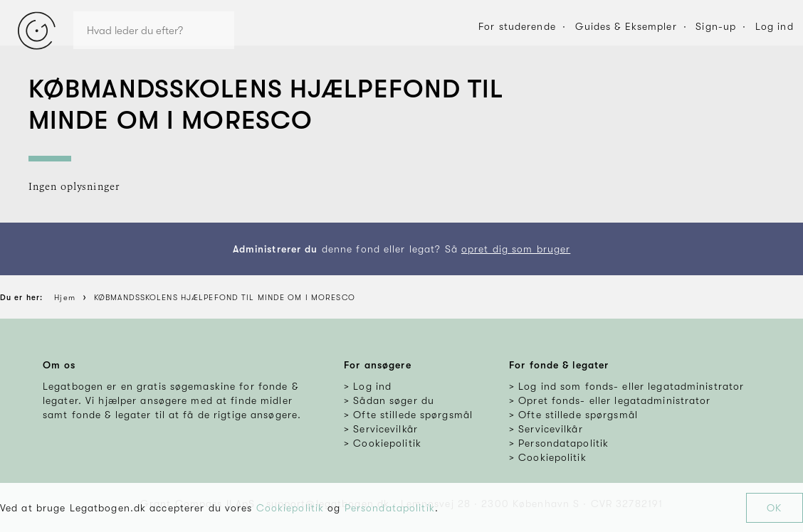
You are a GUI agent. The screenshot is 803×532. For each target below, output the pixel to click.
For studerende (517, 26)
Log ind (775, 26)
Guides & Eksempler (626, 26)
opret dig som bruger (516, 249)
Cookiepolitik (290, 508)
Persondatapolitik (390, 508)
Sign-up (716, 26)
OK (774, 508)
